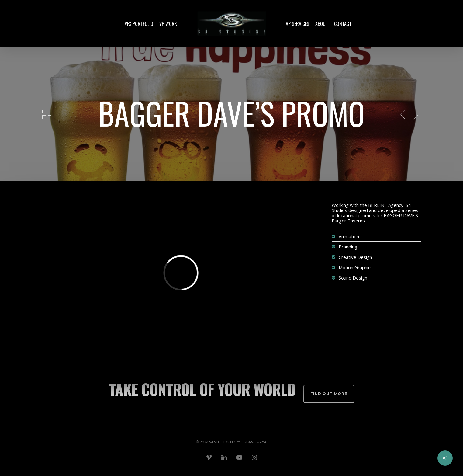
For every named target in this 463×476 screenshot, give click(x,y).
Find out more (329, 394)
